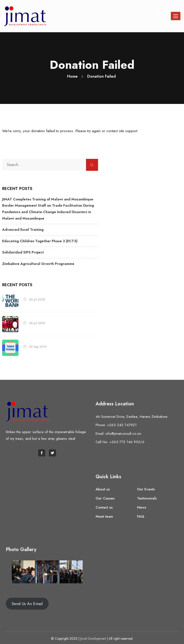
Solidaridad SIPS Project (22, 250)
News (142, 505)
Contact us (104, 505)
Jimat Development (93, 636)
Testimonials (147, 496)
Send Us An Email (27, 601)
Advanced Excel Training (22, 228)
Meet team (104, 514)
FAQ (141, 514)
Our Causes (105, 496)
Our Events (146, 487)
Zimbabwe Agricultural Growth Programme (37, 261)
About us (103, 487)
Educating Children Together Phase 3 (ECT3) (38, 239)
